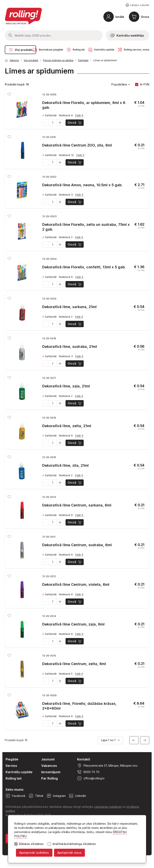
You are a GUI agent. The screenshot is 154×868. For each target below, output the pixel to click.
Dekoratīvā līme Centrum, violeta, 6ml (76, 584)
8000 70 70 (88, 772)
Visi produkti (20, 50)
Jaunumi (48, 759)
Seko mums (15, 789)
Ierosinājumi (51, 772)
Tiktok (36, 796)
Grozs (145, 17)
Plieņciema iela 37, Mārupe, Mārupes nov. (107, 766)
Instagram (56, 796)
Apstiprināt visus (69, 853)
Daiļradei (83, 60)
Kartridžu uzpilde (19, 772)
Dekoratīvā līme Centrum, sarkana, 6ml (77, 505)
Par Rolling (50, 778)
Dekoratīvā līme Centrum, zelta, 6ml (74, 664)
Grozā (75, 123)
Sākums (14, 60)
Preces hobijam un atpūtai (58, 60)
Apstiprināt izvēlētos (34, 853)
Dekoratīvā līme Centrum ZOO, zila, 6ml (77, 145)
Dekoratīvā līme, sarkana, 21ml (69, 307)
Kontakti (84, 759)
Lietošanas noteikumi (108, 807)
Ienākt (120, 17)
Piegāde (12, 759)
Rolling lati (14, 778)
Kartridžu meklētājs (127, 35)
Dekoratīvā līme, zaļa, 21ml (66, 386)
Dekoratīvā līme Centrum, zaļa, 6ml (73, 624)
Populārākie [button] (121, 84)
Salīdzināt (49, 115)
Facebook (16, 796)
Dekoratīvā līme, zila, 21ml (65, 465)
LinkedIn (77, 796)
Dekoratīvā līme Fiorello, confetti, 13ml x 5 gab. (84, 267)
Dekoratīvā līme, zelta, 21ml (67, 426)
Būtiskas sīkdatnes (31, 844)
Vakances (49, 766)
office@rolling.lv (91, 778)
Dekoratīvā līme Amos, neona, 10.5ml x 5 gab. (82, 185)
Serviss (11, 766)
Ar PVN (145, 84)
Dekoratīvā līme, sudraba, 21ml (70, 347)
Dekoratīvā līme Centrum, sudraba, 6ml (77, 545)
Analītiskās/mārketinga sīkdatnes (74, 844)
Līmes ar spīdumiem (105, 60)
